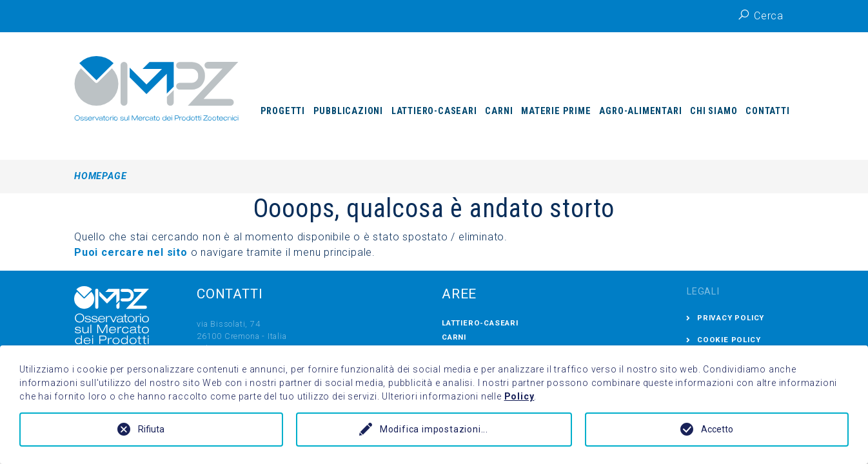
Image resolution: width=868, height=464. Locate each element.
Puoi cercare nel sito (133, 252)
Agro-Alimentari (640, 111)
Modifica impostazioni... (434, 429)
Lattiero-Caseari (434, 111)
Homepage (100, 176)
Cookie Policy (729, 340)
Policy (519, 396)
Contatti (767, 111)
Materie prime (556, 111)
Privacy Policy (731, 318)
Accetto (717, 429)
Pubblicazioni (348, 111)
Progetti (283, 111)
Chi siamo (714, 111)
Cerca (760, 15)
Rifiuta (151, 429)
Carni (499, 111)
